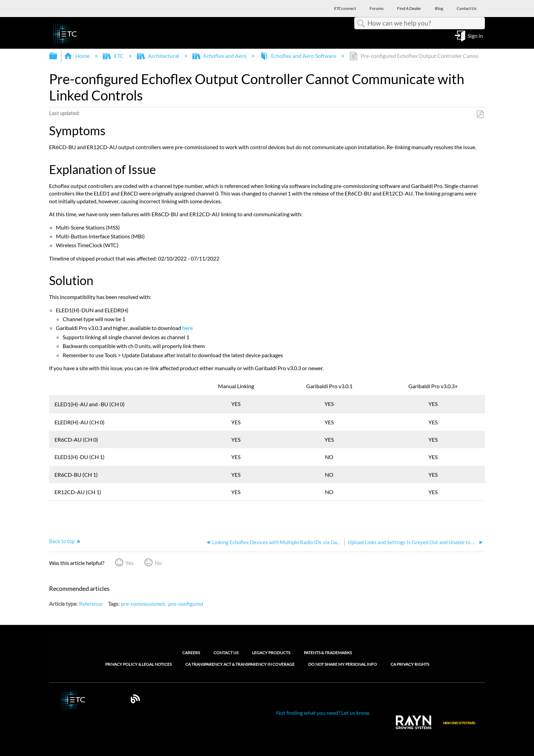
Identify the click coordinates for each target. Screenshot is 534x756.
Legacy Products (271, 653)
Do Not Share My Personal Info (343, 664)
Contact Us (226, 653)
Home (77, 56)
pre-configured (186, 604)
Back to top (62, 541)
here (187, 328)
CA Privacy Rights (410, 664)
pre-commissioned (143, 604)
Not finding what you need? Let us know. (323, 713)
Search (361, 23)
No (158, 563)
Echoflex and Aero (220, 56)
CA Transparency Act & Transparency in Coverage (240, 664)
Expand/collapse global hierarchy (58, 56)
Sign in (475, 35)
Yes (129, 563)
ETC (114, 56)
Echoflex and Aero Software (299, 56)
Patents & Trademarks (328, 653)
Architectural (159, 56)
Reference (91, 604)
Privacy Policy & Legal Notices (138, 664)
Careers (191, 653)
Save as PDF (480, 114)
